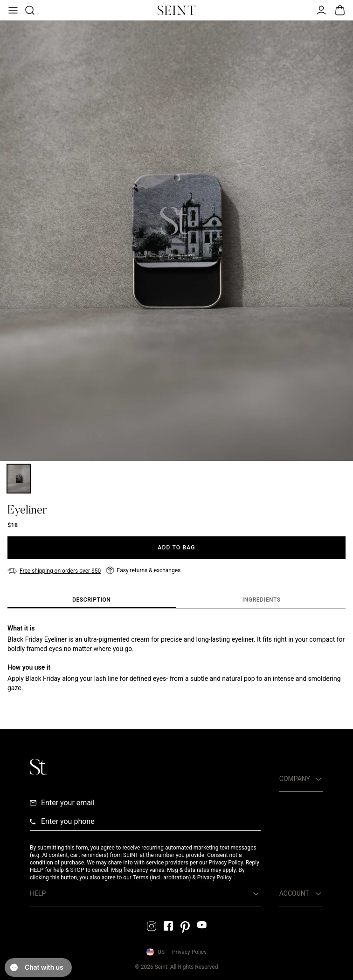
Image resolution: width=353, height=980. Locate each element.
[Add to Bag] (176, 548)
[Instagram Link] (152, 926)
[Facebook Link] (168, 926)
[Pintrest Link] (185, 927)
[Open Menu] (12, 10)
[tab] (92, 600)
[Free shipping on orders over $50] (54, 571)
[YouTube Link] (202, 925)
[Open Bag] (340, 10)
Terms (141, 877)
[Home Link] (177, 10)
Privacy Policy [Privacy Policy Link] (189, 952)
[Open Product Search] (29, 10)
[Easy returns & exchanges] (143, 570)
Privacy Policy (214, 877)
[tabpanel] (176, 658)
